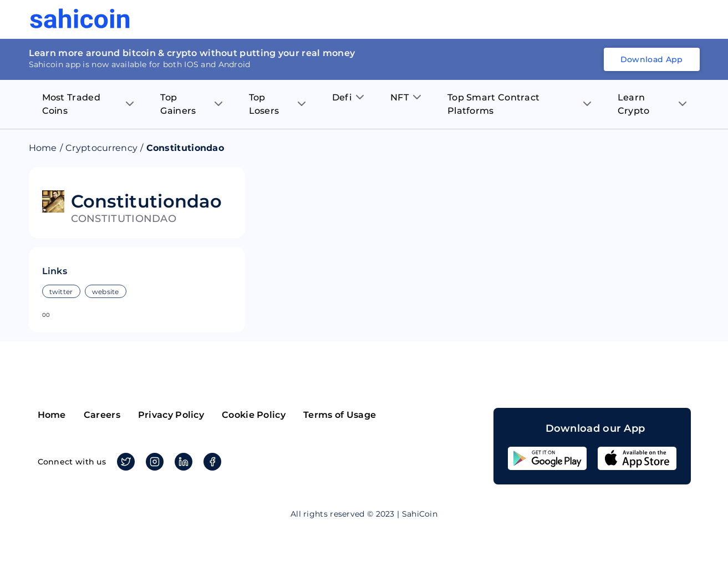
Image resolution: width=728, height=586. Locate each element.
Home (43, 148)
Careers (102, 415)
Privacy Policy (171, 415)
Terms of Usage (340, 415)
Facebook (210, 462)
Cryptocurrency (101, 148)
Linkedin (182, 462)
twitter (61, 292)
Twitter (124, 462)
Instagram (153, 462)
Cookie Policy (254, 415)
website (106, 292)
